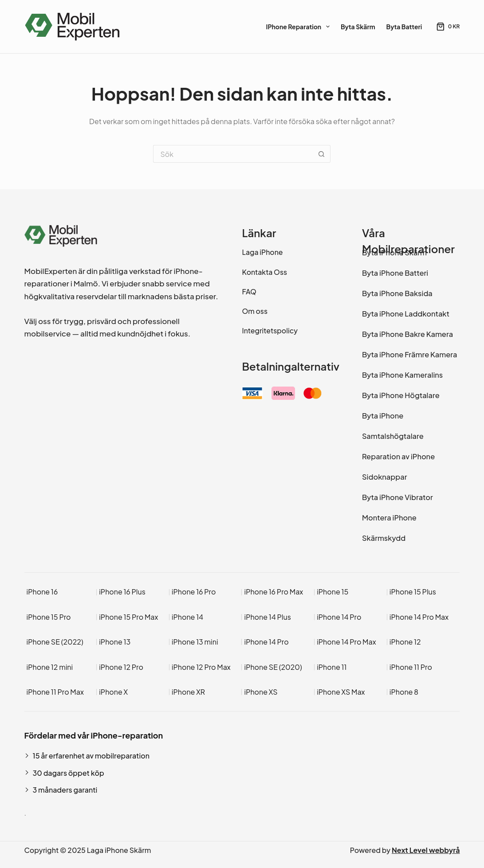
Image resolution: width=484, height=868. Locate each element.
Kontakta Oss (264, 272)
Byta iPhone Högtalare (401, 395)
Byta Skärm (358, 27)
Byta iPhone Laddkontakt (406, 314)
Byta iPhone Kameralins (402, 375)
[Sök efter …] (233, 154)
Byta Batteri (404, 27)
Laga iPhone (262, 252)
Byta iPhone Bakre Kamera (407, 334)
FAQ (249, 292)
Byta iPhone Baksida (397, 293)
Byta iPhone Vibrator (397, 497)
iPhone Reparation (299, 27)
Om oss (255, 311)
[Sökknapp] (322, 154)
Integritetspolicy (270, 331)
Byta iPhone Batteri (395, 273)
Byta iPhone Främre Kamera (409, 354)
